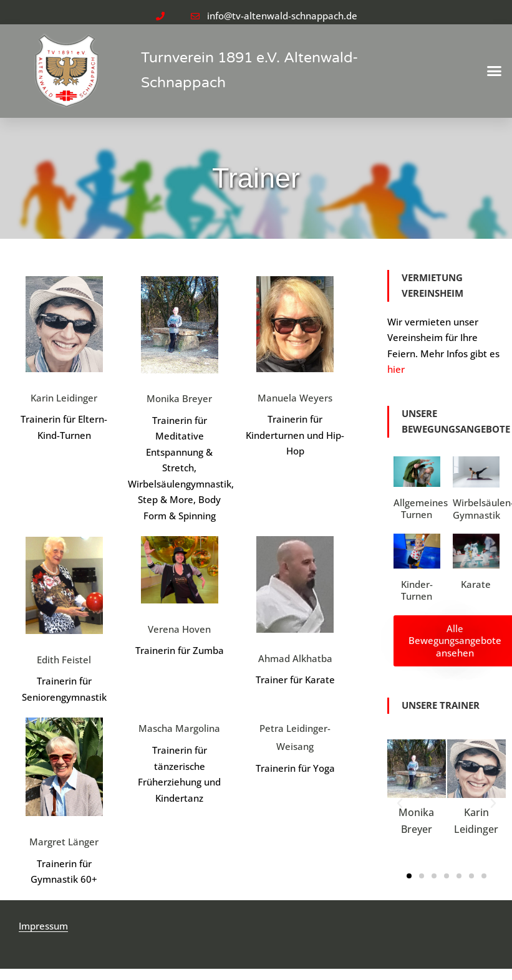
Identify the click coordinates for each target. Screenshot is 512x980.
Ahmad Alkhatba (295, 658)
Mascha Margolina (179, 728)
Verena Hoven (179, 629)
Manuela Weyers (295, 398)
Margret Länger (64, 842)
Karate (476, 584)
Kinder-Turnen (417, 590)
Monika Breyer (179, 398)
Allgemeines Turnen (421, 509)
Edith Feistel (64, 660)
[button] (495, 71)
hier (396, 369)
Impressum (43, 926)
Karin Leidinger (64, 398)
